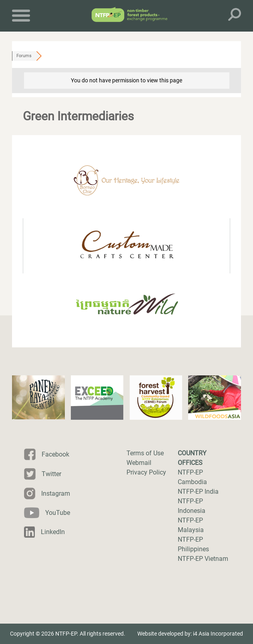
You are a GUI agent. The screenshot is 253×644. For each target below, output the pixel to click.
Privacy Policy (146, 472)
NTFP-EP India (198, 491)
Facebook (55, 454)
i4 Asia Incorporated (218, 634)
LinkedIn (53, 532)
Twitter (51, 474)
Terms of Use (145, 453)
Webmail (139, 463)
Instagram (56, 493)
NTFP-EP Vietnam (203, 559)
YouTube (58, 513)
